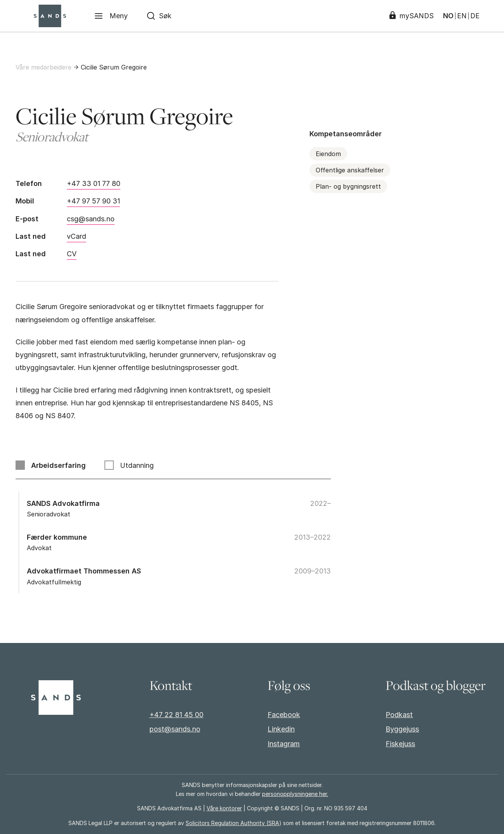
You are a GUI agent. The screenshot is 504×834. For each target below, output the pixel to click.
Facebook (284, 715)
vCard (76, 236)
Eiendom (328, 154)
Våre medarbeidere (43, 67)
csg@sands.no (91, 219)
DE (474, 16)
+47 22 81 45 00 (176, 715)
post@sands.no (175, 729)
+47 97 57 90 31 (93, 201)
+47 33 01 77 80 (94, 183)
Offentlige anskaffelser (350, 170)
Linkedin (281, 729)
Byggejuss (402, 729)
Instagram (284, 744)
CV (72, 254)
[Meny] (111, 16)
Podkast (399, 715)
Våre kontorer (224, 808)
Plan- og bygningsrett (348, 186)
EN (461, 16)
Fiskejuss (400, 744)
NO (448, 16)
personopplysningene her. (295, 794)
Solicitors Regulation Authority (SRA (232, 823)
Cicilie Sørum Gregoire (114, 67)
